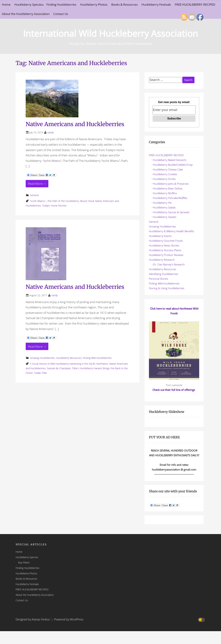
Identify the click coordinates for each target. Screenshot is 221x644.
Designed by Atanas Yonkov (33, 619)
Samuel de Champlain (59, 368)
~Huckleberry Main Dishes (167, 188)
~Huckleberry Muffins (164, 193)
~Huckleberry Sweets (164, 217)
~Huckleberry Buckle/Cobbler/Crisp (172, 165)
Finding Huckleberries (61, 4)
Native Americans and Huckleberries (75, 124)
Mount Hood (87, 201)
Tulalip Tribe (40, 373)
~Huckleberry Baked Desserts (169, 160)
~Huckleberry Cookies (164, 174)
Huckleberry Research (162, 260)
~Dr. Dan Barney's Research (168, 264)
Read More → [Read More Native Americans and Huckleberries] (37, 184)
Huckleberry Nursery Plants (165, 250)
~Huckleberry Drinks (164, 179)
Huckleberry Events (160, 236)
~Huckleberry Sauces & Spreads (170, 212)
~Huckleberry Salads (164, 207)
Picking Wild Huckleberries (97, 358)
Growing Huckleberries (42, 358)
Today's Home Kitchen (54, 206)
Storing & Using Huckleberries (167, 288)
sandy (50, 132)
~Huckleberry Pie (162, 203)
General (34, 195)
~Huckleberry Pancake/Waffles (169, 198)
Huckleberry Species (28, 4)
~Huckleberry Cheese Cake (167, 169)
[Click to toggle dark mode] (202, 619)
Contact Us (61, 14)
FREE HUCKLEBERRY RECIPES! (166, 155)
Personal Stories (158, 279)
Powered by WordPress (69, 619)
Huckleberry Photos (94, 4)
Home (6, 4)
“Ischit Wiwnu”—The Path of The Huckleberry (54, 201)
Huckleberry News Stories (164, 245)
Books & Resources (124, 4)
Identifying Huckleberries (164, 274)
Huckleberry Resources (69, 358)
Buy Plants (24, 562)
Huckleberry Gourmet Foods (166, 241)
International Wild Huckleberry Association (111, 33)
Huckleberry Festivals (156, 4)
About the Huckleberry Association (26, 14)
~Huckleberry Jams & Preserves (170, 184)
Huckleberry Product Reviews (166, 255)
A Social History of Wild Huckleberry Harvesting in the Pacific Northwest (69, 364)
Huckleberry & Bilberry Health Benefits (172, 231)
